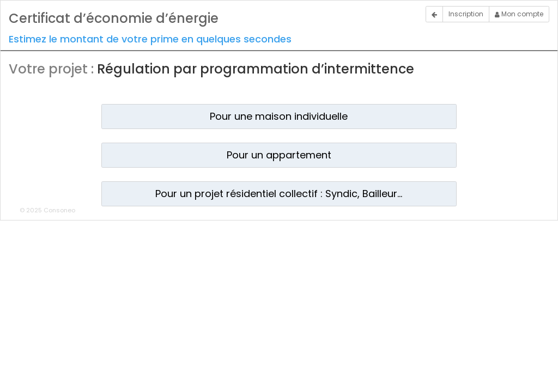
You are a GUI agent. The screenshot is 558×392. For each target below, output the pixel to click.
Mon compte (519, 14)
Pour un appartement (279, 155)
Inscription (466, 14)
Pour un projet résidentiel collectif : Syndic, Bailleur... (279, 194)
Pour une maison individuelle (279, 116)
